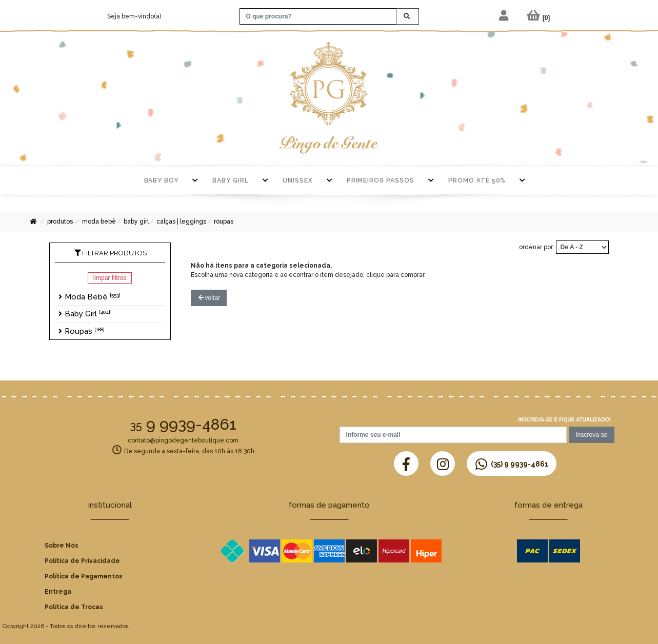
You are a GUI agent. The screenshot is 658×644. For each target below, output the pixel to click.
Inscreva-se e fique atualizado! (564, 420)
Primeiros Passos (381, 180)
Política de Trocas (74, 607)
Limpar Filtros (110, 278)
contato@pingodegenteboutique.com (183, 440)
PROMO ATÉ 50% (477, 180)
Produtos (60, 222)
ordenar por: (537, 247)
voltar (209, 298)
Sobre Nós (62, 546)
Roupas (224, 222)
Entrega (58, 592)
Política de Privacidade (82, 561)
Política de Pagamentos (84, 576)
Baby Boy (162, 180)
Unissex (298, 180)
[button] (504, 16)
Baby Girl (231, 180)
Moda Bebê (99, 222)
